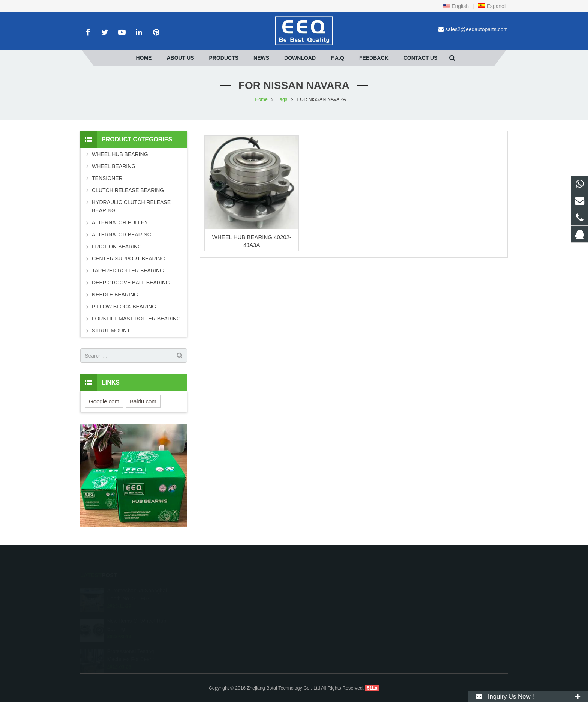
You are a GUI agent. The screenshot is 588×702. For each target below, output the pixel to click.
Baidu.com (143, 401)
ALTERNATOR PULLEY (120, 222)
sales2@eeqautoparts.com (476, 29)
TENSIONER (107, 178)
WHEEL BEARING (114, 166)
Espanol (492, 6)
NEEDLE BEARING (115, 295)
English (456, 6)
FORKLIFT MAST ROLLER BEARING (136, 319)
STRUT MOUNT (111, 331)
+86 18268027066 (327, 600)
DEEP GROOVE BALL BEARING (131, 283)
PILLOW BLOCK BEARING (124, 307)
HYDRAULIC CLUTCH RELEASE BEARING (131, 206)
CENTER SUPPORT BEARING (129, 259)
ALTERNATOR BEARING (122, 235)
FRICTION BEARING (117, 247)
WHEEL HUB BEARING (120, 154)
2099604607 (321, 589)
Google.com (104, 401)
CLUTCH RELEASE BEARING (128, 190)
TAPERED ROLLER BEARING (128, 271)
